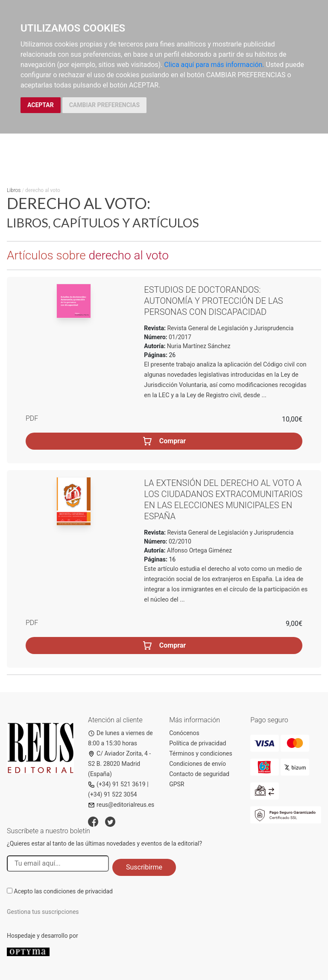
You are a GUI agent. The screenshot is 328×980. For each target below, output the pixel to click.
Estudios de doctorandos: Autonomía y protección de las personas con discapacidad (213, 301)
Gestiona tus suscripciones (43, 912)
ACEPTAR (41, 105)
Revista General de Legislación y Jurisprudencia (230, 328)
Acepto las (63, 891)
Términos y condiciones (201, 753)
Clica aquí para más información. (214, 65)
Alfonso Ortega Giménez (199, 550)
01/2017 (179, 337)
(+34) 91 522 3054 (113, 794)
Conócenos (184, 733)
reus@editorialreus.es (121, 805)
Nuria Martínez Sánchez (199, 346)
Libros (14, 190)
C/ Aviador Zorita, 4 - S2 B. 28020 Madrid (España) (119, 764)
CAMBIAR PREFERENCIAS (104, 105)
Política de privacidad (198, 743)
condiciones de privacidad (78, 891)
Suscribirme (144, 867)
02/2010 (179, 541)
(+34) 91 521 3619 (117, 784)
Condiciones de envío (198, 764)
